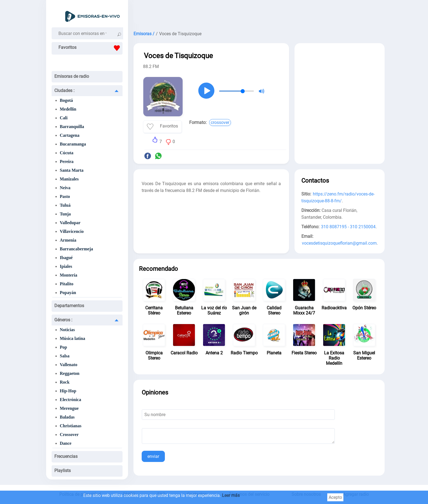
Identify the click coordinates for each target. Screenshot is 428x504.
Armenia (68, 240)
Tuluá (65, 205)
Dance (66, 443)
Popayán (68, 293)
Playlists (63, 471)
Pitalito (67, 284)
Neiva (65, 188)
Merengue (69, 408)
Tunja (65, 214)
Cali (64, 118)
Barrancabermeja (76, 249)
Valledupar (70, 223)
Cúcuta (67, 153)
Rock (65, 382)
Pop (63, 347)
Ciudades (64, 91)
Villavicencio (72, 231)
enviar (153, 456)
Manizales (69, 179)
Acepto (335, 497)
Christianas (71, 426)
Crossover (69, 435)
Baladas (67, 417)
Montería (69, 275)
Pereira (67, 161)
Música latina (72, 338)
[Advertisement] (259, 14)
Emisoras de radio (72, 76)
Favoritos (90, 48)
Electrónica (70, 400)
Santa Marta (72, 170)
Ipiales (66, 266)
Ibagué (66, 258)
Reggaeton (70, 373)
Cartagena (70, 135)
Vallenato (69, 365)
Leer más (231, 495)
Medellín (68, 109)
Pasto (65, 196)
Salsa (65, 356)
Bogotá (66, 100)
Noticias (67, 330)
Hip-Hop (68, 391)
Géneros (63, 320)
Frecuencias (66, 456)
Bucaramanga (73, 144)
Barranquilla (72, 127)
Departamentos (69, 306)
